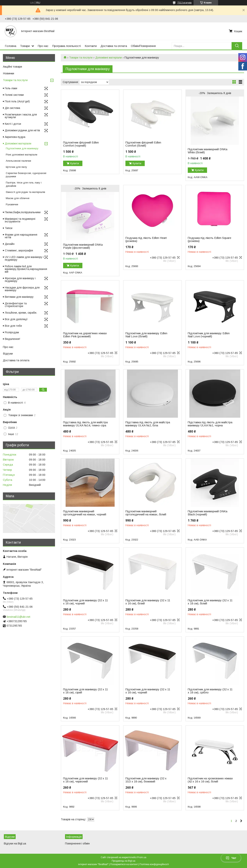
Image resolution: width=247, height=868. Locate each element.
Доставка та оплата (114, 46)
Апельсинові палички (18, 161)
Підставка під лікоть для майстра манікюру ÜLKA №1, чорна (210, 424)
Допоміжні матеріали (109, 58)
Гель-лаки (11, 88)
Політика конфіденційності (154, 864)
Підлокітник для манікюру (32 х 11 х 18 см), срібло (210, 691)
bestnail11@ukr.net (19, 617)
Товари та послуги (81, 58)
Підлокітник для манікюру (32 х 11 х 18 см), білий (210, 602)
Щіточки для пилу (16, 167)
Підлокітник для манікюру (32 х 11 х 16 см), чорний (85, 602)
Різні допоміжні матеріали (22, 155)
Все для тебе (13, 326)
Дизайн (10, 244)
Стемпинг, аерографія (19, 250)
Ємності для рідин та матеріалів (25, 192)
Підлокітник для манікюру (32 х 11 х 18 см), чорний (148, 691)
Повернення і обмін (77, 843)
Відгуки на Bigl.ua (15, 843)
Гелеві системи (14, 95)
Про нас (43, 46)
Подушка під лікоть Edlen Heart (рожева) (146, 239)
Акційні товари (12, 67)
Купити (75, 163)
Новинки (8, 73)
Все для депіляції (16, 319)
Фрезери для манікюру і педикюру (20, 280)
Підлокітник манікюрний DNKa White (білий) (208, 151)
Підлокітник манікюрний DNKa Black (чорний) (208, 513)
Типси (9, 228)
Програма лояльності (67, 46)
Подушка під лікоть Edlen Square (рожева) (209, 239)
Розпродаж (12, 332)
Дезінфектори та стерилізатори (16, 305)
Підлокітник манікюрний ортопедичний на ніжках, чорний (85, 513)
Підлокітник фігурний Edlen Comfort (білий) (143, 144)
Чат (231, 858)
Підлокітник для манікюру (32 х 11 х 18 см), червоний (85, 780)
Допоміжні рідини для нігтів (22, 130)
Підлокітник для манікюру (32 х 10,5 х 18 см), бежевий (146, 780)
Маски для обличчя (18, 198)
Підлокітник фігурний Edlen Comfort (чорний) (81, 144)
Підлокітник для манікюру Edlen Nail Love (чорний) (209, 335)
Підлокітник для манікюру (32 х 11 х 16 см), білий (148, 602)
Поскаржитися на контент (124, 864)
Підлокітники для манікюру (22, 148)
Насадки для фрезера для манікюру (22, 289)
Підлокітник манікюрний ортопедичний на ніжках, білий (146, 513)
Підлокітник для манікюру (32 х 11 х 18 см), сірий (85, 691)
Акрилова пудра (15, 137)
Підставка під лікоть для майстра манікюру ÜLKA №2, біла (148, 424)
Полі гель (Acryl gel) (17, 101)
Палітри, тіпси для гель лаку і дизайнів (24, 184)
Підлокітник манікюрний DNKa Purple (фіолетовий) (83, 246)
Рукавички (12, 204)
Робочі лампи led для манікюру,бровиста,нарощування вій (26, 269)
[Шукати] (237, 46)
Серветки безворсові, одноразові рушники (26, 175)
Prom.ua (142, 857)
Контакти (91, 46)
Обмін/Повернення (143, 46)
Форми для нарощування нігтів (21, 236)
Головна (11, 46)
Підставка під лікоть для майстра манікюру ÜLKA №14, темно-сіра (85, 424)
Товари (25, 46)
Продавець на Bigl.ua (123, 861)
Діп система (12, 108)
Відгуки (8, 353)
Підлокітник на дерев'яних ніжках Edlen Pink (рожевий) (85, 335)
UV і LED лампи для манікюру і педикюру (24, 258)
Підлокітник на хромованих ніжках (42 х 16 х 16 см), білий (210, 780)
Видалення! (12, 339)
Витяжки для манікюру (19, 297)
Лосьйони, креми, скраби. (21, 313)
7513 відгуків (184, 3)
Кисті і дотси (13, 124)
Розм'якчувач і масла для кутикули (21, 116)
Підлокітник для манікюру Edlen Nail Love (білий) (146, 335)
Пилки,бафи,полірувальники (23, 212)
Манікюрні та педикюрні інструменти (20, 220)
